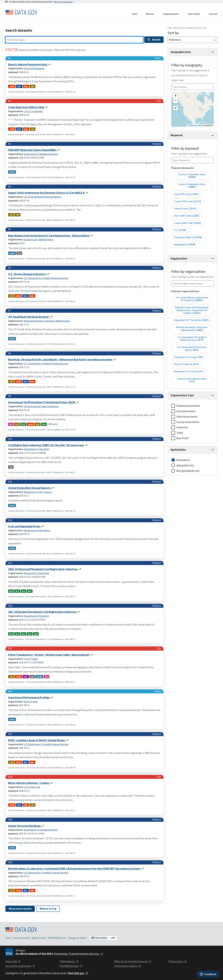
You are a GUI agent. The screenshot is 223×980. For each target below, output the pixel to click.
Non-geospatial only (188, 471)
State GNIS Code (187, 216)
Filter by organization (193, 274)
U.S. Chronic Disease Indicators (27, 274)
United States (185, 209)
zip (19, 253)
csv (32, 86)
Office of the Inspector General (133, 961)
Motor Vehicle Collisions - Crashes (29, 783)
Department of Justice (189, 371)
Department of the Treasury (38, 492)
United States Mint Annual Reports (30, 488)
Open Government (21, 938)
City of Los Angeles (33, 111)
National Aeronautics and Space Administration (47, 321)
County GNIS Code (188, 223)
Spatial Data (178, 450)
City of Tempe (31, 659)
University (182, 427)
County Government (188, 422)
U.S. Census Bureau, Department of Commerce (192, 299)
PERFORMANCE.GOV (57, 938)
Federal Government (188, 406)
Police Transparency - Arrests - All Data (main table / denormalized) (49, 655)
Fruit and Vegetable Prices (24, 526)
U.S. (180, 230)
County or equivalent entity (192, 186)
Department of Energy (189, 357)
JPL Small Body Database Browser (29, 317)
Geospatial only (185, 465)
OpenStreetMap (196, 126)
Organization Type (182, 395)
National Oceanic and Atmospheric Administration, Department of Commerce (192, 310)
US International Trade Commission (41, 406)
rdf (19, 86)
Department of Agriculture (37, 530)
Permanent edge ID (188, 237)
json (12, 86)
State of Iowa (31, 702)
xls (23, 424)
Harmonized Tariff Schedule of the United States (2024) (42, 402)
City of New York (32, 787)
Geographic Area (181, 52)
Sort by (173, 33)
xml (26, 86)
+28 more (53, 424)
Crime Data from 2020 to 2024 (26, 107)
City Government (186, 411)
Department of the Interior (192, 320)
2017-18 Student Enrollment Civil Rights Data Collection (43, 612)
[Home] (21, 12)
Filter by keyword (189, 151)
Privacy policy (178, 961)
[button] (176, 96)
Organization (179, 259)
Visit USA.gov (78, 973)
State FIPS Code (187, 194)
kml (26, 677)
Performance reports (127, 966)
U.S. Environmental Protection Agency (43, 197)
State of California (186, 364)
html (12, 172)
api (11, 424)
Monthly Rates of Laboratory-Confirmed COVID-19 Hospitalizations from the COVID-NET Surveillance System (74, 869)
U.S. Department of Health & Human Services (46, 278)
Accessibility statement (20, 966)
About (8, 938)
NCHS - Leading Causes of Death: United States (37, 740)
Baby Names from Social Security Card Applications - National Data (49, 236)
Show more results (20, 909)
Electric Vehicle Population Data (28, 65)
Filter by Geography (191, 72)
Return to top (48, 909)
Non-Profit (182, 438)
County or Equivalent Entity (192, 176)
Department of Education (37, 449)
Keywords (177, 135)
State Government (187, 417)
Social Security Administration (39, 240)
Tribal (180, 433)
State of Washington (34, 68)
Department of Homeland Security (41, 154)
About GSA (13, 961)
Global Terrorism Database (25, 826)
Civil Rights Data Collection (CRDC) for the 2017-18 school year (46, 445)
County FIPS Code (187, 201)
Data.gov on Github (77, 938)
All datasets (183, 460)
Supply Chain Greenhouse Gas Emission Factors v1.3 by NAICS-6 (47, 193)
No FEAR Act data (71, 966)
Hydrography (185, 244)
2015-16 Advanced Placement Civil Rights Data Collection (43, 569)
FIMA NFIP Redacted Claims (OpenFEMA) (32, 150)
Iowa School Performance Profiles (29, 698)
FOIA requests (69, 961)
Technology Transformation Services (78, 954)
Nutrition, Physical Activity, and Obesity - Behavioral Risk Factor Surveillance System (60, 360)
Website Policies (39, 938)
